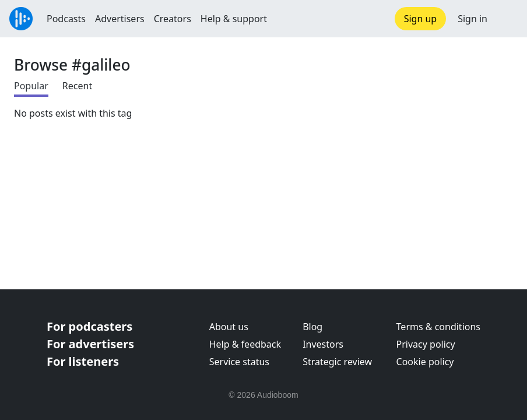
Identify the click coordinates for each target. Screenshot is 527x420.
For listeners (83, 361)
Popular (31, 86)
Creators (173, 19)
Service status (239, 362)
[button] (507, 19)
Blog (312, 327)
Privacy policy (426, 344)
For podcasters (89, 326)
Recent (77, 86)
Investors (323, 344)
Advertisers (120, 19)
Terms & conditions (438, 327)
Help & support (234, 19)
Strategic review (337, 362)
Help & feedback (245, 344)
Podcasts (66, 19)
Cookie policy (425, 362)
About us (229, 327)
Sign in (472, 19)
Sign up (421, 19)
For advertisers (90, 344)
